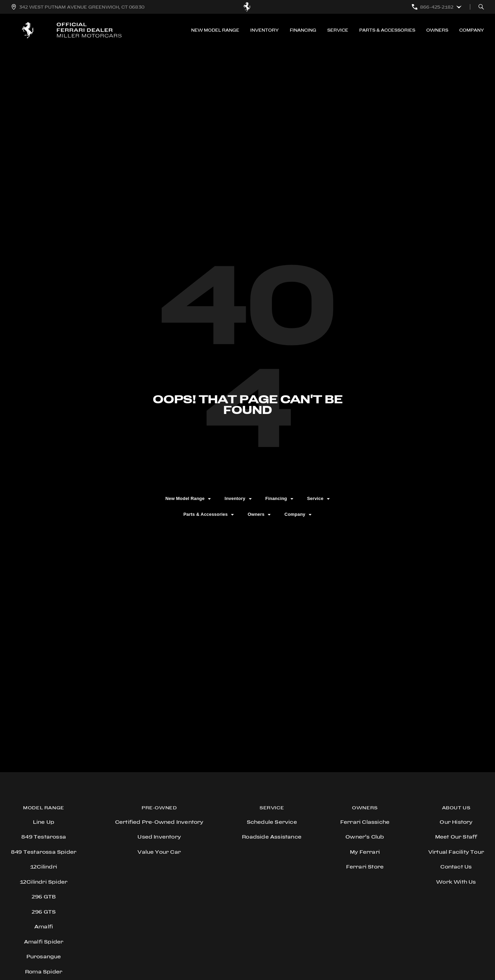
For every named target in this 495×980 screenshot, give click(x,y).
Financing (303, 30)
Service (338, 30)
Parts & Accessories (387, 30)
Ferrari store (365, 867)
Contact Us (456, 867)
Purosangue (44, 956)
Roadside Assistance (272, 837)
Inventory (265, 30)
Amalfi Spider (44, 942)
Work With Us (456, 882)
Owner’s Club (365, 837)
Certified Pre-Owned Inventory (159, 822)
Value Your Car (159, 852)
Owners (437, 30)
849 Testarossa (44, 837)
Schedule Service (272, 822)
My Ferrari (365, 852)
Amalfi (44, 926)
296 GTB (44, 897)
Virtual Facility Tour (456, 852)
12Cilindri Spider (44, 882)
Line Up (44, 822)
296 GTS (44, 912)
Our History (456, 822)
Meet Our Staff (456, 837)
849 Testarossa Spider (44, 852)
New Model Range (215, 30)
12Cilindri (44, 867)
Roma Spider (44, 972)
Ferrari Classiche (365, 822)
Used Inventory (159, 837)
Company (472, 30)
